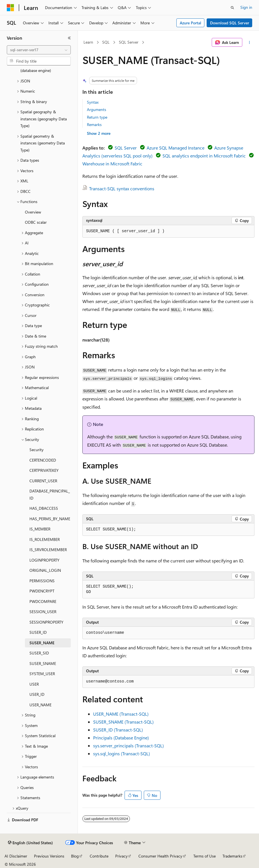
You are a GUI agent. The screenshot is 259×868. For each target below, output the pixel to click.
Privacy (121, 856)
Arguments (97, 109)
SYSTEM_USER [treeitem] (42, 674)
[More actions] (250, 42)
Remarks (94, 124)
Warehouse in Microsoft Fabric (112, 164)
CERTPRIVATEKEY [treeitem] (44, 470)
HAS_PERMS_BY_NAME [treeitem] (50, 519)
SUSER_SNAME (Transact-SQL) (123, 722)
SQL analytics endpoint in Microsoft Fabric (204, 156)
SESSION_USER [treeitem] (43, 612)
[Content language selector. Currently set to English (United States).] (30, 843)
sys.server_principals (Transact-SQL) (129, 746)
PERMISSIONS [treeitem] (42, 581)
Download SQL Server (230, 23)
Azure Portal (190, 23)
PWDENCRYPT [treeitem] (42, 591)
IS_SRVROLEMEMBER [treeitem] (48, 550)
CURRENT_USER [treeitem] (43, 481)
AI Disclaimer (16, 856)
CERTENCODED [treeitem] (43, 460)
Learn (88, 42)
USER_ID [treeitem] (37, 694)
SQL (106, 42)
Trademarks (232, 856)
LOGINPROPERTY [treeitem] (44, 560)
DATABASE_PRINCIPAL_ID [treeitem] (50, 494)
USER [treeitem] (34, 684)
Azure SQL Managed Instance (175, 148)
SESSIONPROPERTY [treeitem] (46, 622)
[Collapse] (69, 38)
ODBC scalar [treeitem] (36, 222)
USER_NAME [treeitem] (40, 705)
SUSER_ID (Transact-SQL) (118, 730)
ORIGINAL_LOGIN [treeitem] (45, 570)
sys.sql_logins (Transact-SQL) (122, 753)
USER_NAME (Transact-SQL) (121, 714)
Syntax (93, 102)
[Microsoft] (10, 8)
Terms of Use (205, 856)
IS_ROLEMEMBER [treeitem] (45, 539)
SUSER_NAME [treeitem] (42, 643)
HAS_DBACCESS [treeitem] (44, 508)
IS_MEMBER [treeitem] (40, 529)
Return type (97, 117)
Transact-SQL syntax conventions (122, 188)
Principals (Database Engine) (121, 738)
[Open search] (232, 8)
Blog (75, 856)
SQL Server (129, 42)
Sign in (246, 7)
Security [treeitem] (37, 450)
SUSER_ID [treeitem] (38, 632)
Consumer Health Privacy (160, 856)
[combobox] (39, 50)
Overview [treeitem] (33, 212)
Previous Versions (49, 856)
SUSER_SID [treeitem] (39, 653)
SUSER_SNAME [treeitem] (43, 663)
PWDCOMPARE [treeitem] (43, 601)
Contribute (99, 856)
